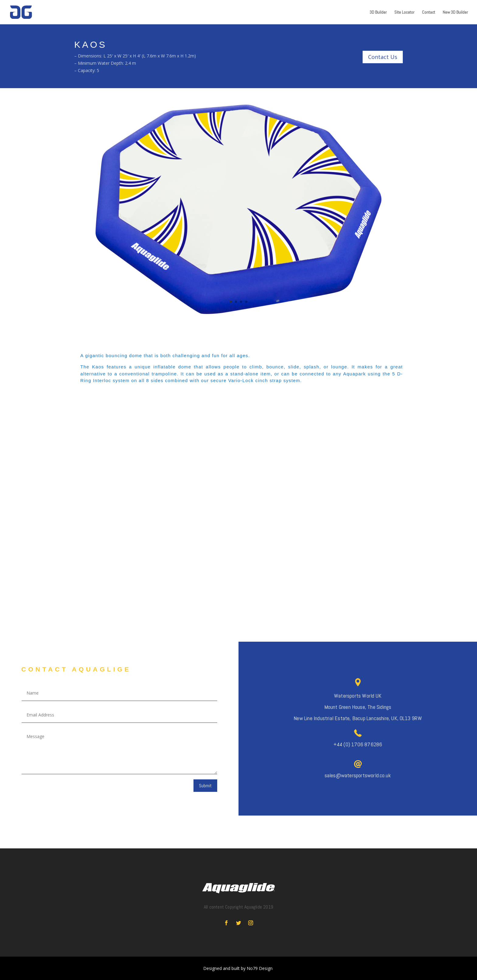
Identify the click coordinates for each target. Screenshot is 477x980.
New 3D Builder (455, 12)
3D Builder (378, 12)
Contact (428, 12)
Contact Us (383, 57)
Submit (205, 786)
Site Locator (404, 12)
